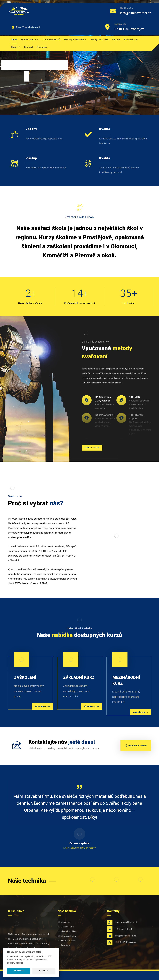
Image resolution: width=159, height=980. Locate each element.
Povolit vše (19, 971)
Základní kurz (66, 927)
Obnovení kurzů (67, 936)
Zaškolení (64, 922)
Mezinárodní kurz (67, 931)
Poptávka (64, 945)
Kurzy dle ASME (67, 941)
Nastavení (44, 971)
